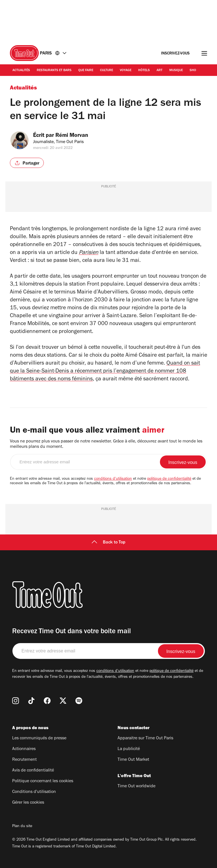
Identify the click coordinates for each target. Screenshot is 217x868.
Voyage (126, 71)
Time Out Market (133, 760)
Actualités (21, 71)
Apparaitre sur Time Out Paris (145, 738)
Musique (176, 71)
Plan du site (22, 827)
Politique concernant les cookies (43, 781)
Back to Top (108, 543)
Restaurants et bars (54, 71)
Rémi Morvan (75, 136)
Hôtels (144, 71)
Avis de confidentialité (33, 771)
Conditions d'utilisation (34, 792)
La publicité (129, 749)
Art (160, 71)
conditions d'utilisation (113, 479)
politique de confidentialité (169, 479)
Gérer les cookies (28, 803)
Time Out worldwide (136, 786)
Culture (107, 71)
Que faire (86, 71)
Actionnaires (24, 749)
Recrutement (24, 760)
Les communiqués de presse (39, 738)
